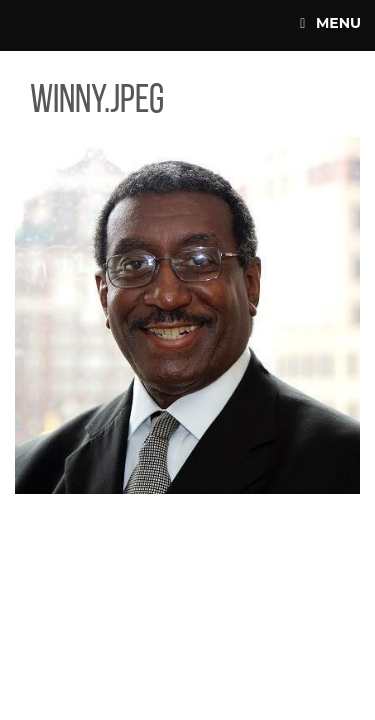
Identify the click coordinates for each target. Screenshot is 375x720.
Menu (330, 23)
